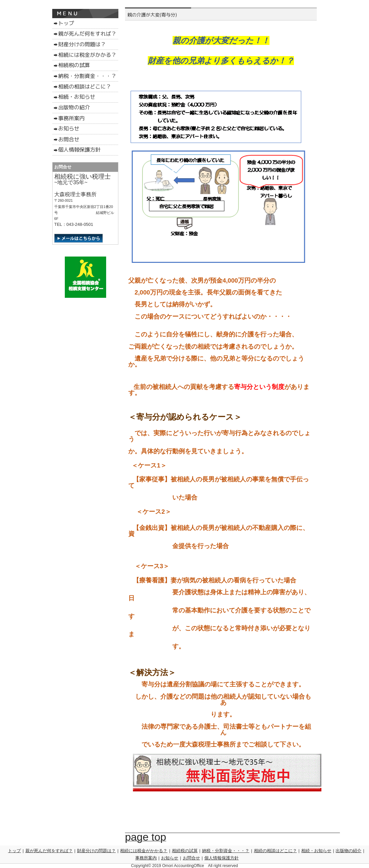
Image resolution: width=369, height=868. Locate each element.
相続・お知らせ (316, 851)
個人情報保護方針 (222, 858)
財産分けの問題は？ (96, 851)
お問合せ (191, 858)
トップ (14, 851)
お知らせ (170, 858)
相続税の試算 (185, 851)
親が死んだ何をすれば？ (49, 851)
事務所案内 (146, 858)
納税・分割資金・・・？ (226, 851)
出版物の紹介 (348, 851)
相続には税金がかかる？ (144, 851)
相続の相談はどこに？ (275, 851)
